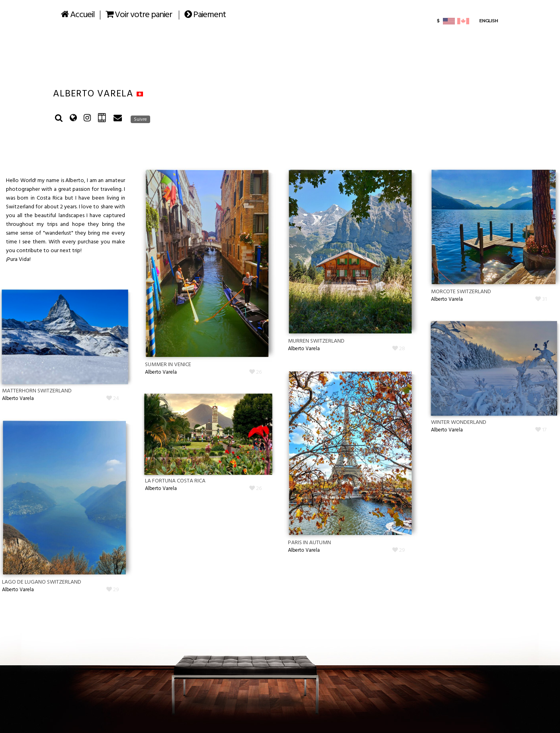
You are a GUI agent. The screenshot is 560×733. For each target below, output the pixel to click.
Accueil (78, 15)
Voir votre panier (139, 15)
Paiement (205, 15)
